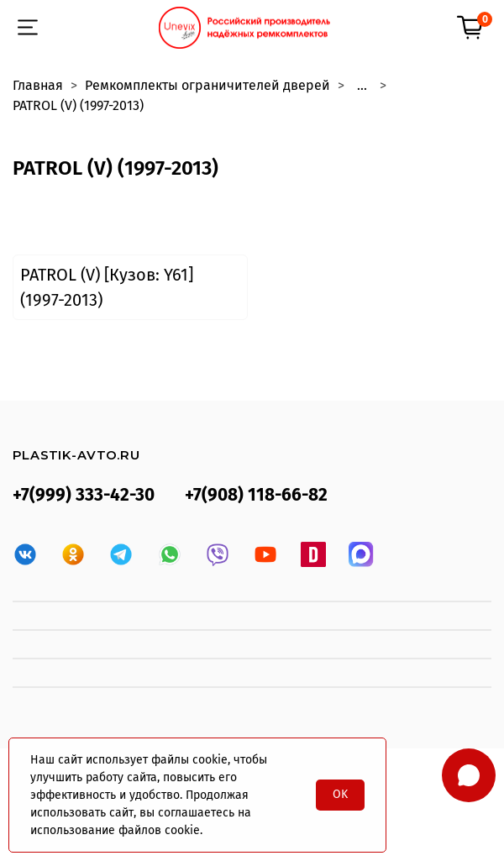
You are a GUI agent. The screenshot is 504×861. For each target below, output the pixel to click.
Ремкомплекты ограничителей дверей (207, 85)
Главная (38, 85)
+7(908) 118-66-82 (256, 495)
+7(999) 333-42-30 (84, 495)
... (362, 86)
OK (340, 794)
